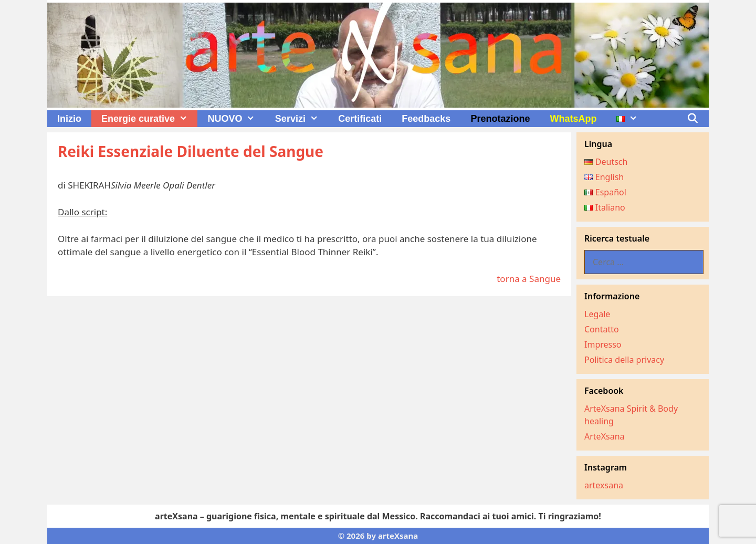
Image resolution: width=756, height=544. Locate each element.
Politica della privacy (624, 360)
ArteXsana (605, 436)
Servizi (302, 119)
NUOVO (236, 119)
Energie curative (149, 119)
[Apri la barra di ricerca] (693, 119)
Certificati (360, 119)
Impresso (603, 344)
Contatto (602, 329)
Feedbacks (426, 119)
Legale (597, 314)
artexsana (604, 485)
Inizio (69, 119)
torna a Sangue (529, 279)
